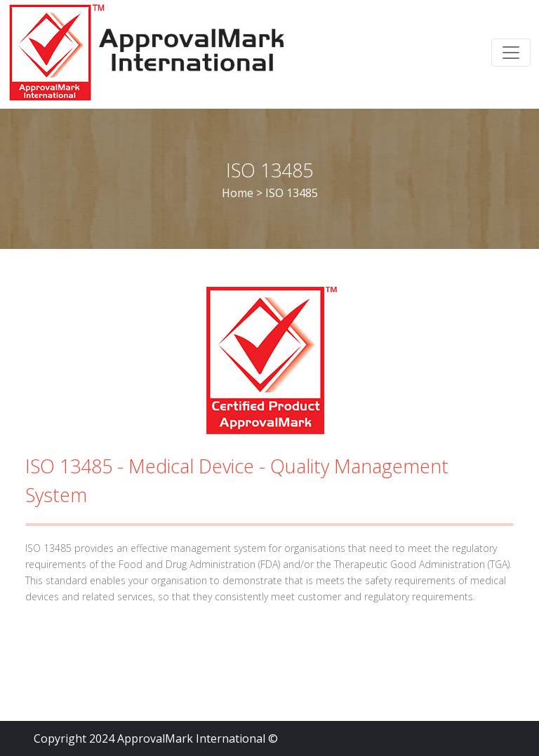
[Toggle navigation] (511, 53)
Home (238, 193)
